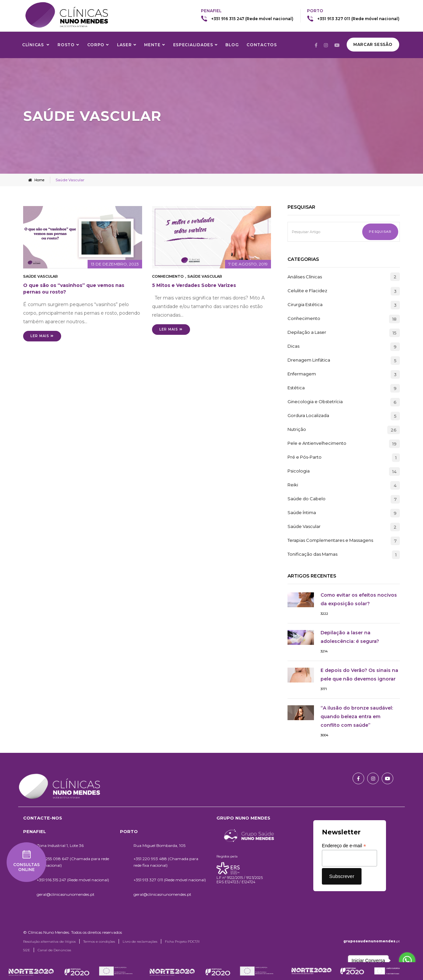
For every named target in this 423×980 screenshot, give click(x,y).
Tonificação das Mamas (312, 554)
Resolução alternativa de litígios (49, 941)
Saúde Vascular (40, 276)
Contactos (262, 45)
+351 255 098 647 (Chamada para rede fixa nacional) (73, 862)
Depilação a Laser (307, 332)
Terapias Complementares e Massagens (330, 540)
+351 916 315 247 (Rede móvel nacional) (252, 19)
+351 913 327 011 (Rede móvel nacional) (358, 19)
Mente (152, 45)
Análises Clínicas (305, 276)
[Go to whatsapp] (407, 961)
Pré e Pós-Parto (305, 457)
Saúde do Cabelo (307, 499)
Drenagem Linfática (309, 360)
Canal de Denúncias (54, 950)
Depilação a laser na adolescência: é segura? (350, 637)
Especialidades (193, 45)
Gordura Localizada (308, 415)
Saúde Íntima (302, 512)
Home (37, 180)
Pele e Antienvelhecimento (317, 443)
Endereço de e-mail (344, 845)
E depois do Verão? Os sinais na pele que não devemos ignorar (359, 674)
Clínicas (34, 45)
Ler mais (42, 336)
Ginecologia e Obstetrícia (315, 402)
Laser (124, 45)
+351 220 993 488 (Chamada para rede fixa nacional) (166, 862)
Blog (232, 45)
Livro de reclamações (140, 941)
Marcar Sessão (373, 44)
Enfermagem (302, 374)
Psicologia (299, 471)
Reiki (293, 485)
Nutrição (297, 429)
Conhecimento (168, 276)
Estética (296, 388)
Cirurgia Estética (305, 304)
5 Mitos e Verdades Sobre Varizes (194, 285)
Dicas (293, 346)
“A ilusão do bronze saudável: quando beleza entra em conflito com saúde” (357, 716)
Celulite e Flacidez (307, 291)
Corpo (96, 45)
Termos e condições (99, 941)
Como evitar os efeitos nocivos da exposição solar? (359, 599)
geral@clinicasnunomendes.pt (66, 894)
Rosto (66, 45)
